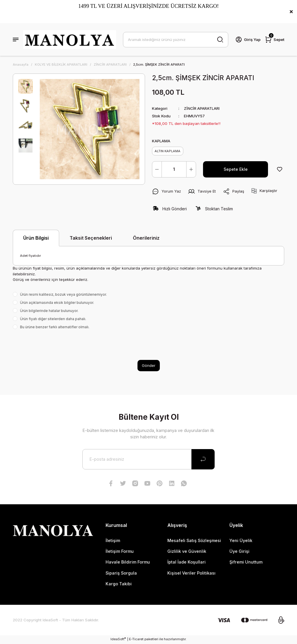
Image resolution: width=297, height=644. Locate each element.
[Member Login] (247, 40)
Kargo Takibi (119, 585)
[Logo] (70, 40)
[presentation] (57, 345)
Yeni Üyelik (241, 541)
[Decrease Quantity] (157, 170)
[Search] (175, 40)
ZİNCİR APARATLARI (202, 108)
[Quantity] (174, 170)
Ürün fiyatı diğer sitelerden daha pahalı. (53, 319)
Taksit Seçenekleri (91, 238)
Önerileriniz (146, 238)
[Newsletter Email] (148, 460)
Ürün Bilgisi (36, 239)
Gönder (149, 366)
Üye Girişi (239, 552)
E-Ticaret (136, 640)
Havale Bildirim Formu (128, 563)
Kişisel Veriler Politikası (191, 574)
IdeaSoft (118, 640)
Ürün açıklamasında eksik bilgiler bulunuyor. (57, 303)
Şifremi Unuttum (246, 563)
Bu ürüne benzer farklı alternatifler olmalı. (55, 328)
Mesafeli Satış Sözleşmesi (194, 541)
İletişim (113, 541)
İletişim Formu (120, 552)
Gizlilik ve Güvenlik (187, 552)
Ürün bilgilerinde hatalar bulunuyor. (49, 311)
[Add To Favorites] (280, 170)
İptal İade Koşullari (186, 563)
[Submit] (203, 460)
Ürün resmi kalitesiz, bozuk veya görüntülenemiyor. (63, 295)
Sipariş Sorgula (121, 574)
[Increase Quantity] (191, 170)
